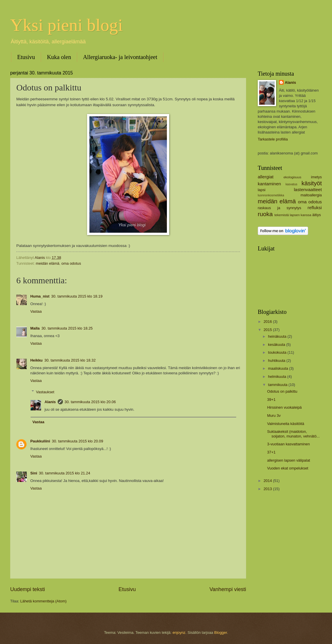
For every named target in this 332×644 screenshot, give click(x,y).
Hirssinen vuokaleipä (284, 407)
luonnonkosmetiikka (271, 195)
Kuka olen (59, 57)
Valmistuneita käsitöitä (286, 424)
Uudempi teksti (28, 589)
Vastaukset (45, 392)
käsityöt (312, 183)
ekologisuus (292, 177)
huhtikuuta (277, 361)
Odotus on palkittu (282, 391)
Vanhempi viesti (228, 589)
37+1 (271, 452)
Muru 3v (274, 416)
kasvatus (291, 184)
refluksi (315, 208)
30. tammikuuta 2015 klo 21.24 (65, 473)
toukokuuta (278, 352)
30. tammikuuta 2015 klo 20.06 (90, 402)
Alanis (50, 402)
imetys (316, 177)
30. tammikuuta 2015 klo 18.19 (77, 296)
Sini (34, 473)
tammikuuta (278, 385)
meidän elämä (48, 263)
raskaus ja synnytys (279, 208)
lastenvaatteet (308, 190)
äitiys (316, 215)
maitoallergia (311, 195)
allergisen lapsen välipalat (288, 460)
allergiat (266, 177)
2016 (268, 322)
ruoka (265, 214)
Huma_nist (40, 296)
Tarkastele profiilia (273, 139)
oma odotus (71, 263)
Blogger (221, 633)
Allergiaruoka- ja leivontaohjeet (120, 57)
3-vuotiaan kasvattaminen (288, 444)
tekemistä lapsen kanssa (293, 215)
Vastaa (36, 311)
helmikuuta (278, 377)
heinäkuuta (278, 336)
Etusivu (26, 57)
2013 (268, 489)
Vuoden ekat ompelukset (288, 468)
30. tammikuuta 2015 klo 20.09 (77, 441)
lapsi (262, 190)
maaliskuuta (278, 368)
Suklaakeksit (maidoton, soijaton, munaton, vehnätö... (293, 434)
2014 (268, 481)
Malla (35, 328)
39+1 (271, 400)
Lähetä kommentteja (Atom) (44, 601)
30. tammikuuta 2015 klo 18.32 (70, 360)
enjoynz (179, 633)
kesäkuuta (277, 345)
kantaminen (269, 184)
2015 (268, 330)
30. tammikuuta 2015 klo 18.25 (67, 328)
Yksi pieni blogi (67, 25)
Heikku (36, 360)
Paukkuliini (40, 441)
